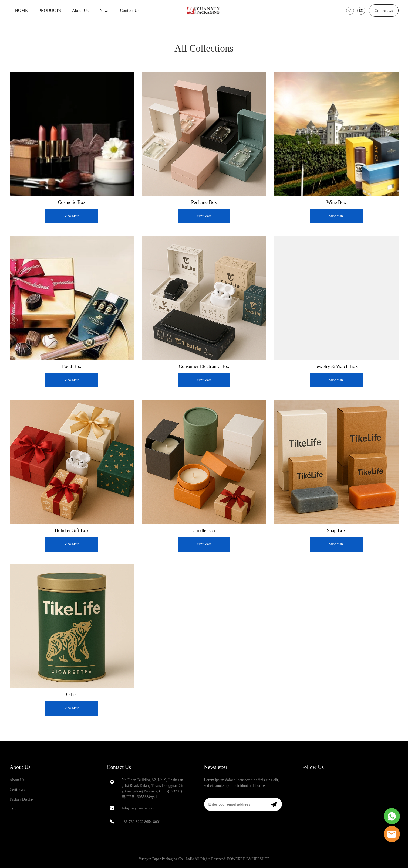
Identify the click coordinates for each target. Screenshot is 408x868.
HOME (21, 10)
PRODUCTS (50, 10)
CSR (13, 809)
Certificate (18, 790)
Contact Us (130, 10)
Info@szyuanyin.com (138, 808)
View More (72, 216)
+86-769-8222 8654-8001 (141, 822)
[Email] (235, 804)
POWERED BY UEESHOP (248, 859)
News (104, 10)
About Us (80, 10)
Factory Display (22, 799)
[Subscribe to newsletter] (273, 804)
